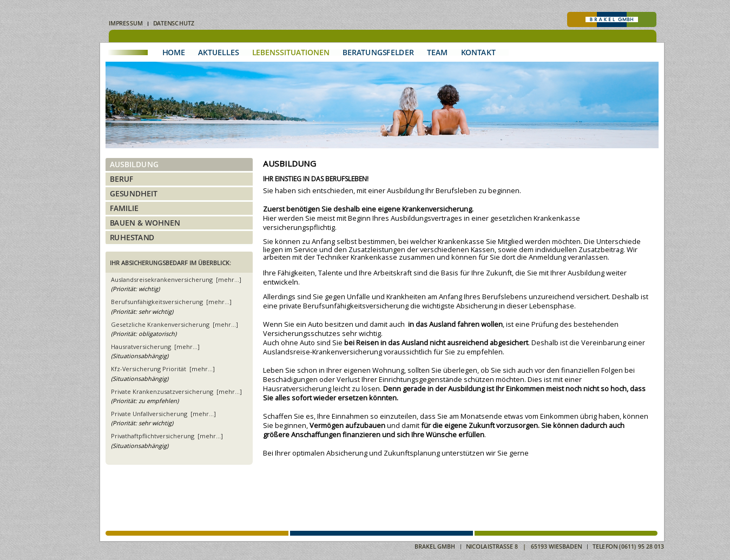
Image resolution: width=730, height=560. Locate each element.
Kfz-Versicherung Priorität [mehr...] (163, 369)
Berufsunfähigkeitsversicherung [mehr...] (171, 302)
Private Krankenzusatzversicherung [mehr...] (176, 391)
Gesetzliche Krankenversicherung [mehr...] (175, 324)
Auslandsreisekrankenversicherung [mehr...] (176, 279)
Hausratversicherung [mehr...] (155, 347)
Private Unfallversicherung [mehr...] (163, 414)
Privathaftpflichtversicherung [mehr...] (167, 436)
